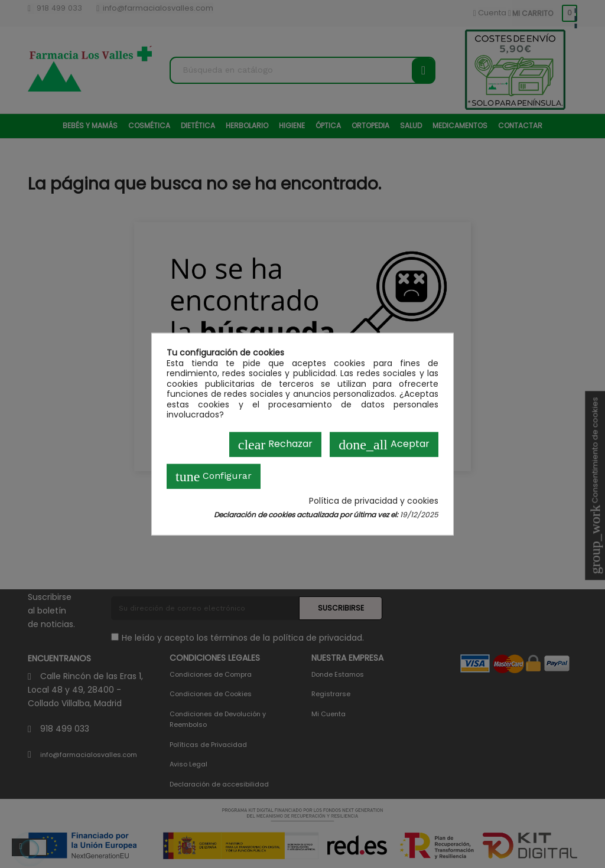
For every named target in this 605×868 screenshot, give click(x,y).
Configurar (214, 476)
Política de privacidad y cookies (374, 501)
